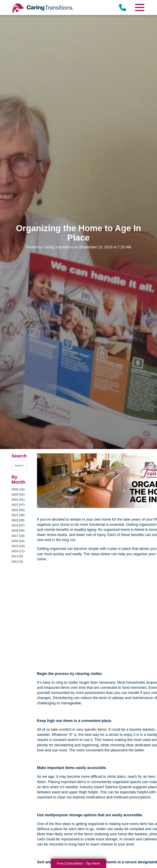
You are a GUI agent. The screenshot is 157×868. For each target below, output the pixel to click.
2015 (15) (18, 546)
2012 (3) (17, 561)
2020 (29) (18, 520)
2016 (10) (18, 541)
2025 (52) (18, 494)
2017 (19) (18, 536)
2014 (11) (18, 551)
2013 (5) (17, 556)
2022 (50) (18, 510)
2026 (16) (18, 489)
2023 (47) (18, 505)
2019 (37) (18, 525)
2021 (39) (18, 515)
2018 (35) (18, 530)
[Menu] (139, 7)
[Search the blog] (19, 466)
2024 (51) (18, 499)
